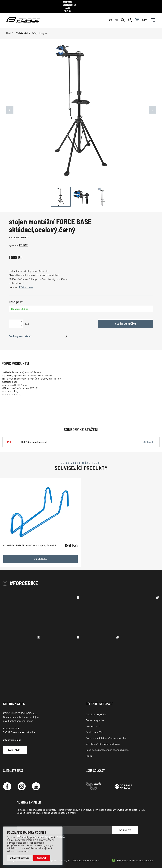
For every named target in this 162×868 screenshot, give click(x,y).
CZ (111, 16)
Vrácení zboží (93, 723)
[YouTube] (36, 783)
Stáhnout (148, 438)
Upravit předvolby (20, 858)
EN (116, 16)
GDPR (89, 752)
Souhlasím (42, 858)
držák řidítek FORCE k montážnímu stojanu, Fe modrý (30, 557)
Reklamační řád (94, 729)
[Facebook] (7, 783)
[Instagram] (22, 783)
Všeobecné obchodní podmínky (103, 740)
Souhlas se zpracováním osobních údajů (108, 746)
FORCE (23, 242)
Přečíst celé (26, 284)
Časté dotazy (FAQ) (96, 711)
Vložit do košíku (125, 320)
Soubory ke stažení (20, 332)
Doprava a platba (95, 717)
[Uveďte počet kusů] (14, 320)
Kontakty (17, 746)
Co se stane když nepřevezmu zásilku (106, 734)
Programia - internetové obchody (135, 857)
